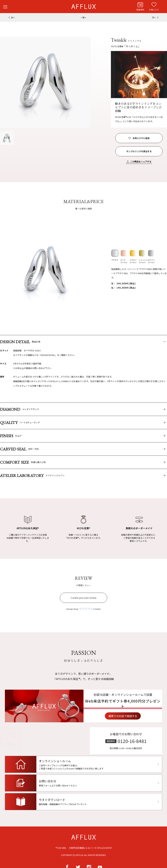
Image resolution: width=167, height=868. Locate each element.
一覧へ (83, 17)
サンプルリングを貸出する (139, 151)
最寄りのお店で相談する (138, 716)
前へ (13, 17)
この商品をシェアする (141, 162)
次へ (154, 17)
